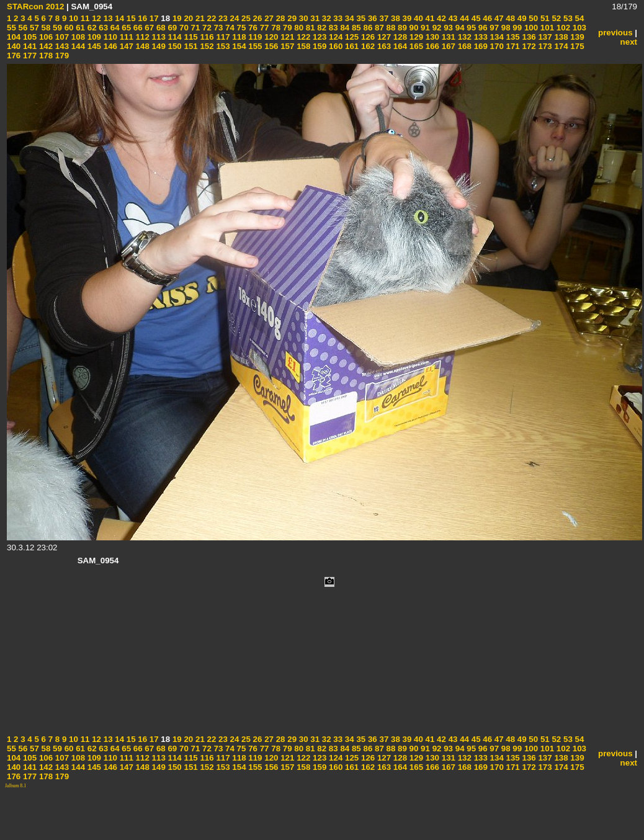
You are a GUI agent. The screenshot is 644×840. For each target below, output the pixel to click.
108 (77, 37)
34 (348, 18)
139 (576, 37)
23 (222, 18)
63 (103, 28)
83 (332, 28)
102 (562, 28)
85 (355, 28)
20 (188, 18)
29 (291, 18)
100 (530, 28)
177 (29, 56)
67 (149, 28)
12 (95, 18)
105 (29, 37)
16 (142, 18)
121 (287, 37)
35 (360, 18)
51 (544, 18)
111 (125, 37)
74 (229, 28)
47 (498, 18)
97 (494, 28)
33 (337, 18)
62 (91, 28)
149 (158, 46)
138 (560, 37)
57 (33, 28)
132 (463, 37)
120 (271, 37)
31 (314, 18)
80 (298, 28)
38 (394, 18)
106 (45, 37)
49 (521, 18)
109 (93, 37)
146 (109, 46)
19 (176, 18)
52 (556, 18)
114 (174, 37)
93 (447, 28)
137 (544, 37)
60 (68, 28)
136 (528, 37)
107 (61, 37)
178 (45, 56)
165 (415, 46)
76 (252, 28)
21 (199, 18)
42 (440, 18)
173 (544, 46)
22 (211, 18)
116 (206, 37)
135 (512, 37)
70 (183, 28)
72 (206, 28)
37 (383, 18)
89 (401, 28)
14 (119, 18)
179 (61, 56)
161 (351, 46)
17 (153, 18)
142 (45, 46)
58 (45, 28)
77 (263, 28)
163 (383, 46)
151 (190, 46)
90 (413, 28)
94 (459, 28)
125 (351, 37)
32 (325, 18)
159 (318, 46)
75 (240, 28)
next (629, 42)
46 (487, 18)
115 (190, 37)
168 (463, 46)
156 (271, 46)
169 (480, 46)
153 (222, 46)
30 (302, 18)
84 (344, 28)
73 (217, 28)
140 (14, 46)
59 (56, 28)
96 (482, 28)
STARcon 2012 (35, 7)
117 (222, 37)
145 (93, 46)
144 (77, 46)
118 (238, 37)
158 (302, 46)
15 (130, 18)
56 (22, 28)
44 (463, 18)
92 (436, 28)
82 (321, 28)
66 (137, 28)
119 (254, 37)
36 (371, 18)
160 (334, 46)
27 (268, 18)
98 (505, 28)
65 (126, 28)
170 (496, 46)
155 (254, 46)
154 (238, 46)
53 (567, 18)
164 (399, 46)
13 (107, 18)
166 (431, 46)
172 (528, 46)
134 (496, 37)
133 (480, 37)
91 (424, 28)
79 (286, 28)
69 (172, 28)
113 (158, 37)
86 (367, 28)
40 (417, 18)
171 (512, 46)
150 (174, 46)
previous (615, 33)
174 (560, 46)
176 (14, 56)
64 (114, 28)
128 (399, 37)
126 (367, 37)
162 (367, 46)
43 (452, 18)
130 (431, 37)
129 (415, 37)
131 (447, 37)
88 (390, 28)
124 (334, 37)
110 (109, 37)
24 (234, 18)
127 (383, 37)
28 (280, 18)
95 (471, 28)
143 (61, 46)
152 (206, 46)
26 (257, 18)
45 (475, 18)
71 (195, 28)
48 (510, 18)
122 (302, 37)
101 (546, 28)
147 (125, 46)
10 (72, 18)
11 (84, 18)
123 (318, 37)
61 (79, 28)
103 (578, 28)
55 (11, 28)
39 (406, 18)
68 (160, 28)
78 (275, 28)
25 (245, 18)
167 (447, 46)
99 (517, 28)
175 (576, 46)
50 (533, 18)
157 (287, 46)
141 (29, 46)
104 (14, 37)
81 (309, 28)
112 (141, 37)
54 (579, 18)
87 (378, 28)
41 (429, 18)
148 (141, 46)
